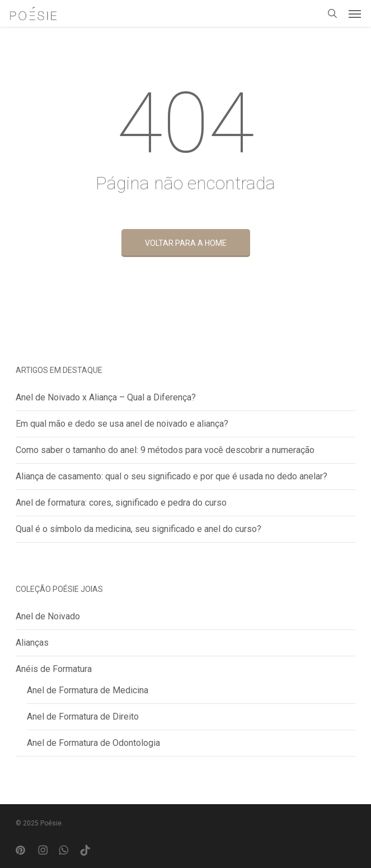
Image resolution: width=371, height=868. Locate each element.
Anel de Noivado (48, 616)
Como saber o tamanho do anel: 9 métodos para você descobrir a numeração (165, 450)
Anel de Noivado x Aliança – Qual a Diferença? (106, 397)
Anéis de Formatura (54, 669)
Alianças (32, 643)
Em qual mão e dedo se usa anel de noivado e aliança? (122, 424)
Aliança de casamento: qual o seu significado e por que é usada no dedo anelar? (172, 476)
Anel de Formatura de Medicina (88, 690)
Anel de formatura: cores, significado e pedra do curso (121, 503)
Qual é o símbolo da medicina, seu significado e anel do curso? (138, 529)
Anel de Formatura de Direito (83, 717)
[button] (355, 13)
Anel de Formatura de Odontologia (93, 743)
